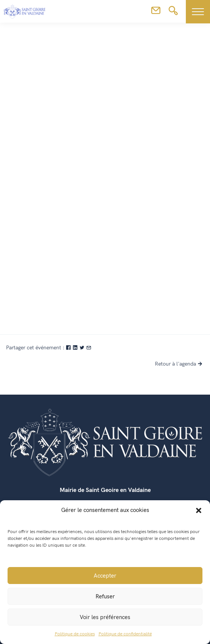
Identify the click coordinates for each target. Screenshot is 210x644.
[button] (199, 510)
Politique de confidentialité (125, 634)
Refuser (105, 596)
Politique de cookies (75, 634)
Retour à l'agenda (179, 364)
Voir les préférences (105, 617)
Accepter (105, 576)
